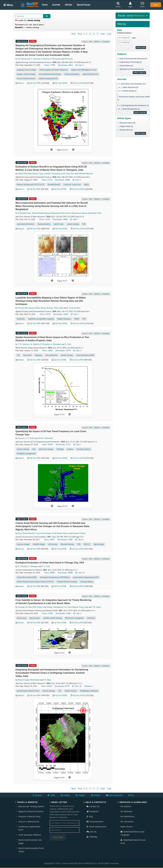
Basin (86, 184)
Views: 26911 (49, 540)
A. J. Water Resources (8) (129, 87)
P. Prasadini (45, 344)
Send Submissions (96, 827)
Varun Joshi (59, 308)
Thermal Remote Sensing (67, 582)
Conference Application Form (29, 828)
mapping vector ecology (26, 70)
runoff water (58, 224)
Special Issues (84, 5)
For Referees (126, 811)
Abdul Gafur (96, 213)
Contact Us (93, 806)
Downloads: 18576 (63, 351)
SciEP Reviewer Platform (30, 835)
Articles (68, 5)
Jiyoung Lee (23, 607)
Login (130, 5)
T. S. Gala (46, 566)
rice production (51, 355)
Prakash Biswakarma (26, 308)
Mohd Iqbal (35, 680)
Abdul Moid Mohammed (28, 174)
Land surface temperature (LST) (86, 577)
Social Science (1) (126, 66)
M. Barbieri (35, 344)
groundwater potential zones (28, 691)
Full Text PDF (35, 83)
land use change (23, 544)
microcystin (22, 618)
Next (103, 34)
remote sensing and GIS (48, 78)
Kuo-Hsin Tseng (35, 607)
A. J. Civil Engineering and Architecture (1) (133, 105)
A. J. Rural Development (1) (129, 109)
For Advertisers (128, 816)
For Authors (126, 806)
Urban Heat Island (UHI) (27, 577)
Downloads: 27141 (63, 445)
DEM (77, 319)
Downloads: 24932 (65, 65)
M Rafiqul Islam (24, 213)
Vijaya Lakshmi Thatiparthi (49, 174)
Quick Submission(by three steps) (31, 850)
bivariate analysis (84, 449)
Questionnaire (95, 822)
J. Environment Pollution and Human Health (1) (133, 98)
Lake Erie (91, 618)
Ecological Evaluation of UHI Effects (55, 577)
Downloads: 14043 (60, 219)
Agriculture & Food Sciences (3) (131, 69)
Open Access (126, 827)
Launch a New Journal (29, 822)
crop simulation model (85, 355)
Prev (80, 34)
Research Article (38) (127, 123)
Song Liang (84, 607)
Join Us (91, 832)
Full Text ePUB (78, 83)
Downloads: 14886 (62, 180)
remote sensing (73, 224)
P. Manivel (45, 59)
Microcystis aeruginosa (74, 618)
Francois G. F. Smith (26, 438)
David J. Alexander (46, 438)
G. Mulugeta (33, 566)
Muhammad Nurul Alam (61, 213)
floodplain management (26, 453)
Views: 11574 (47, 180)
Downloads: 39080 (65, 573)
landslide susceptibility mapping (41, 319)
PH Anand (69, 59)
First (73, 34)
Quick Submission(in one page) (30, 841)
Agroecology (99, 544)
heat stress (27, 355)
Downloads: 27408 (65, 540)
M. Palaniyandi (24, 59)
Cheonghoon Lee (60, 607)
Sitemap (92, 837)
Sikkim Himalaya (64, 319)
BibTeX (97, 42)
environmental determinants (50, 74)
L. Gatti (68, 344)
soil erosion (53, 544)
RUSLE (87, 544)
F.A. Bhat (47, 680)
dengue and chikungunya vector (84, 70)
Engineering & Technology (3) (131, 62)
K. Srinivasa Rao (74, 308)
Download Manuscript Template (132, 833)
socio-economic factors (26, 78)
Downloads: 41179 (62, 686)
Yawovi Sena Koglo (43, 533)
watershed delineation (26, 224)
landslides (21, 319)
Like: (80, 65)
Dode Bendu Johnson (61, 533)
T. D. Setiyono (24, 344)
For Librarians (127, 822)
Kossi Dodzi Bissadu (26, 533)
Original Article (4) (126, 126)
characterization (44, 224)
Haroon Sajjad (24, 680)
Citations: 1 (89, 686)
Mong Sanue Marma (79, 213)
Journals (56, 5)
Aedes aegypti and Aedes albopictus (54, 70)
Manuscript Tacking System (31, 806)
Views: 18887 (47, 351)
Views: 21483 (47, 613)
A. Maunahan (56, 344)
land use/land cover (90, 74)
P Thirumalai (56, 59)
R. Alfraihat (23, 566)
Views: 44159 (46, 686)
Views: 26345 (47, 445)
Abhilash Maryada (86, 174)
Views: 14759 (45, 314)
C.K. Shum (96, 607)
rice (18, 355)
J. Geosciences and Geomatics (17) (132, 84)
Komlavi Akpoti (79, 533)
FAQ (90, 816)
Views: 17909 (50, 65)
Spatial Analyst (71, 691)
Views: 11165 (45, 219)
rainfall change (39, 544)
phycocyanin (35, 618)
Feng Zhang (47, 607)
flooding (60, 449)
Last (109, 34)
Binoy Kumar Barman (44, 308)
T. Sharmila (35, 59)
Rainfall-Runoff (54, 184)
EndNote (106, 42)
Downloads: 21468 (63, 613)
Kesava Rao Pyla (68, 174)
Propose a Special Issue (29, 816)
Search (118, 5)
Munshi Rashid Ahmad (41, 213)
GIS (84, 224)
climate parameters (72, 74)
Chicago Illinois (87, 582)
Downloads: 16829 (61, 314)
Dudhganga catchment (89, 691)
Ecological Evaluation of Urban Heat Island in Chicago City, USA (50, 563)
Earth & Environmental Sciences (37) (133, 59)
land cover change (46, 449)
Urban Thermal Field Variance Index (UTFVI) (35, 582)
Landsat (70, 449)
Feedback (92, 811)
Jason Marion (73, 607)
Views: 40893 (50, 573)
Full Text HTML (61, 83)
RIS (90, 42)
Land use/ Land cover (72, 184)
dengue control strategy (26, 74)
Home (45, 5)
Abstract (21, 83)
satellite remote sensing (52, 618)
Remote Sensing (67, 544)
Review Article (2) (126, 130)
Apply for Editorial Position (31, 811)
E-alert (142, 5)
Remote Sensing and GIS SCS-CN (31, 184)
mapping (38, 355)
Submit (156, 5)
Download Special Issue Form (133, 841)
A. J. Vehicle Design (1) (128, 91)
